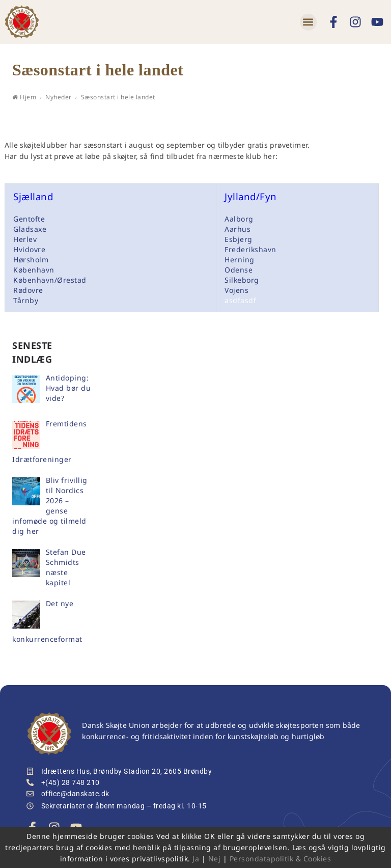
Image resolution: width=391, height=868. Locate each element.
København (34, 270)
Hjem (24, 97)
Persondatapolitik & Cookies (281, 859)
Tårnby (26, 300)
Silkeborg (242, 280)
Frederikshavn (250, 249)
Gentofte (29, 219)
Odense (239, 270)
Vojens (236, 290)
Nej (215, 859)
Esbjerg (239, 239)
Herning (240, 260)
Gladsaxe (30, 229)
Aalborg (239, 219)
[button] (308, 22)
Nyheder (59, 97)
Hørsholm (31, 260)
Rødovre (28, 290)
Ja (196, 859)
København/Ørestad (50, 280)
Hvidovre (29, 249)
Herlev (25, 239)
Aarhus (238, 229)
